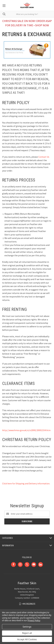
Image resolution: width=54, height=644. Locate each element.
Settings (27, 627)
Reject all (27, 633)
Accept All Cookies (27, 639)
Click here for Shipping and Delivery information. (26, 483)
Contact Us (44, 157)
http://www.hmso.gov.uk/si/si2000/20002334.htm (26, 430)
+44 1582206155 (28, 604)
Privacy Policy (34, 620)
